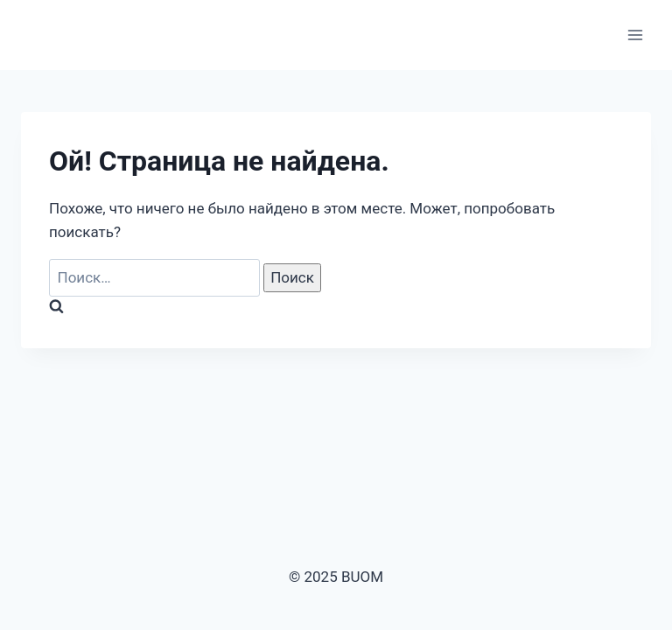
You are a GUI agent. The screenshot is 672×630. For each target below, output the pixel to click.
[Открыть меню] (635, 35)
